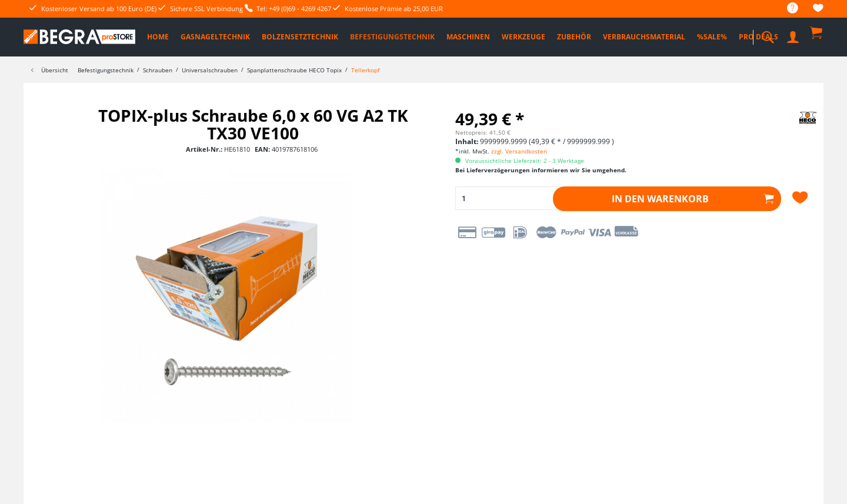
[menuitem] (787, 9)
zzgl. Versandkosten (519, 151)
